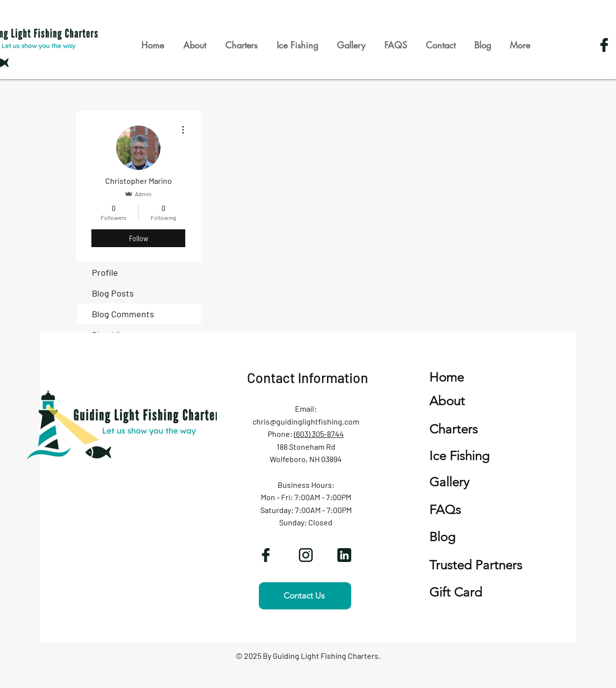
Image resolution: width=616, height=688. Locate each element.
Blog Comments (123, 314)
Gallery (449, 482)
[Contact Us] (305, 596)
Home (447, 377)
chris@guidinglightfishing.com (306, 421)
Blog (442, 537)
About (447, 401)
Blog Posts (113, 293)
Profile (105, 272)
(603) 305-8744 (319, 434)
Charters (453, 429)
